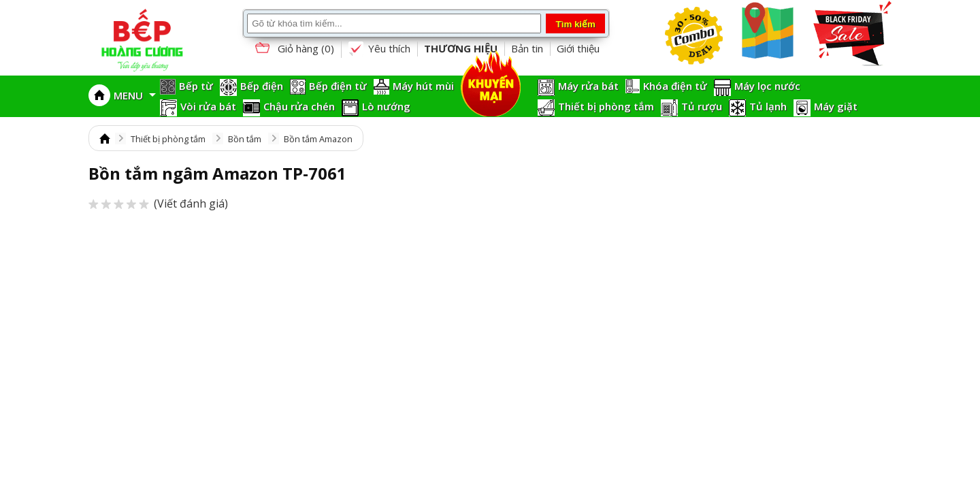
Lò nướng (386, 106)
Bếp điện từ (338, 86)
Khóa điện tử (675, 86)
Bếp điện (262, 86)
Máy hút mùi (423, 86)
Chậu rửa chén (299, 106)
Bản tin (527, 48)
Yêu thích (379, 49)
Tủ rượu (702, 106)
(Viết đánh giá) (158, 203)
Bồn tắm (245, 139)
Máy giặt (836, 106)
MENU (135, 95)
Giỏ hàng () (293, 49)
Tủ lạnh (768, 106)
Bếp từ (196, 86)
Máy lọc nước (767, 86)
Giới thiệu (578, 48)
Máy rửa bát (588, 86)
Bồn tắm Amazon (318, 139)
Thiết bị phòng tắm (606, 106)
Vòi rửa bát (208, 106)
